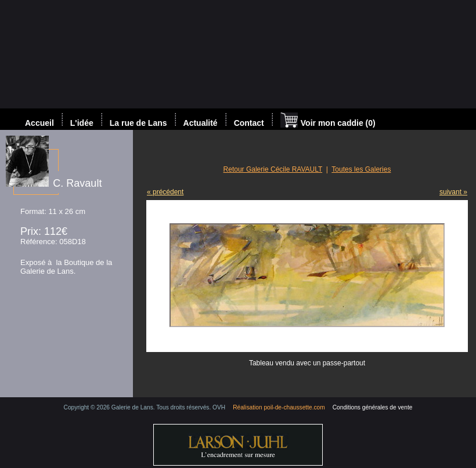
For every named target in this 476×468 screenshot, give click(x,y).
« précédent (165, 192)
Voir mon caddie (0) (328, 121)
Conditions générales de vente (373, 407)
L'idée (82, 123)
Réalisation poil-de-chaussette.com (279, 407)
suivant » (453, 192)
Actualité (201, 123)
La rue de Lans (138, 123)
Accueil (39, 123)
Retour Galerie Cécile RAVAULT (273, 169)
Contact (249, 123)
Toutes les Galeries (361, 169)
